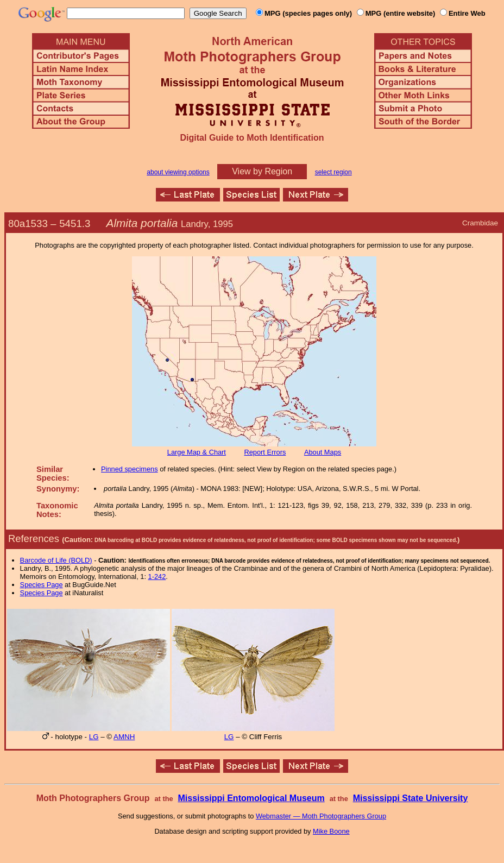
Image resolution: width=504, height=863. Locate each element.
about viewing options (178, 172)
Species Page (42, 585)
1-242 (157, 577)
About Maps (323, 452)
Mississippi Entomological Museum (251, 798)
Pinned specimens (130, 469)
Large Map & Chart (197, 452)
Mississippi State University (411, 798)
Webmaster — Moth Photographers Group (321, 816)
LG (94, 737)
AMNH (124, 737)
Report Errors (265, 452)
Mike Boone (331, 831)
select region (333, 172)
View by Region (262, 171)
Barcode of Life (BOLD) (56, 560)
